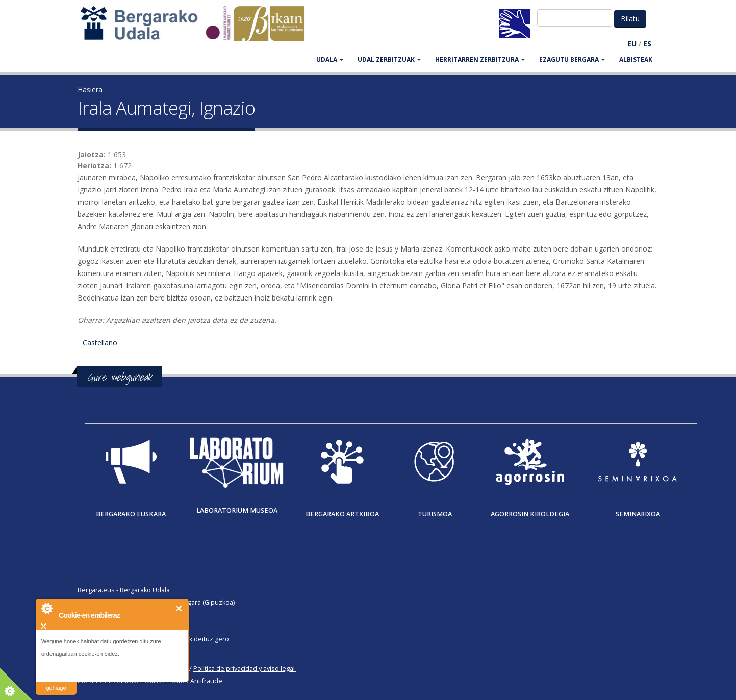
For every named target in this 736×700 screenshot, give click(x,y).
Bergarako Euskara (131, 514)
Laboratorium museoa (237, 510)
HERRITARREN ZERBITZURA (480, 59)
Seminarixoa (638, 514)
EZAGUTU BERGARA (572, 59)
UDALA (330, 59)
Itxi (179, 608)
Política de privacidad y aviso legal (244, 669)
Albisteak (636, 59)
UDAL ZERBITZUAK (389, 59)
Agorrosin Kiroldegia (530, 514)
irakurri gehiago (56, 681)
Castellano (100, 343)
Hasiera (90, 90)
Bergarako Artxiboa (342, 514)
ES (647, 44)
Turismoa (435, 514)
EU (632, 44)
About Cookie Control (46, 608)
